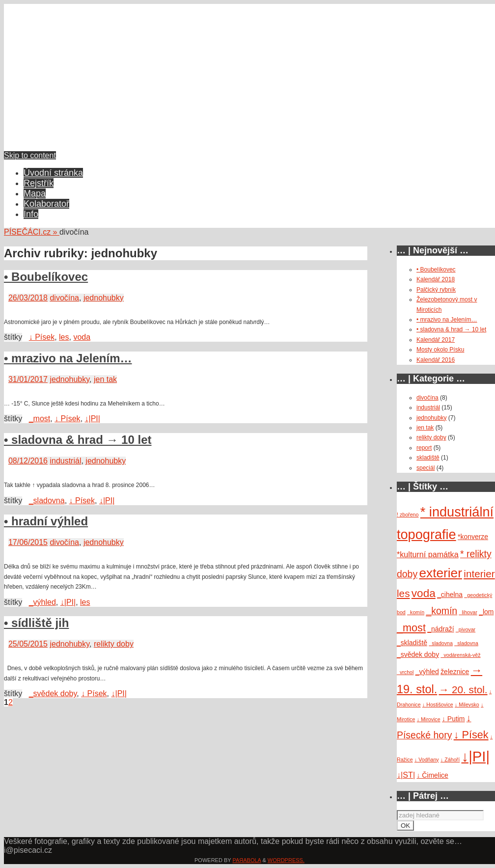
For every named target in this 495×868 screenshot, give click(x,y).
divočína (64, 298)
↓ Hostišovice (438, 705)
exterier (441, 573)
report (424, 448)
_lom (486, 612)
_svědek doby (53, 693)
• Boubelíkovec (46, 277)
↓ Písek (42, 337)
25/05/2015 (28, 644)
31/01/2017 (28, 379)
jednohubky (104, 298)
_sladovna (47, 501)
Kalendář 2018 (436, 279)
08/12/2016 (28, 461)
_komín (416, 612)
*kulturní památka (428, 554)
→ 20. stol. (463, 690)
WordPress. (286, 860)
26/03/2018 (28, 298)
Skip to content (30, 155)
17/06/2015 (28, 542)
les (64, 337)
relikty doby (114, 644)
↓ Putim (454, 719)
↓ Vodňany (427, 759)
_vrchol (405, 672)
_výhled (42, 602)
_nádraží (440, 629)
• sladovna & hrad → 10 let (78, 440)
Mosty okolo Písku (440, 350)
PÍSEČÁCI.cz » (32, 232)
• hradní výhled (46, 521)
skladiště (428, 458)
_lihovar (468, 612)
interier (479, 574)
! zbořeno (408, 515)
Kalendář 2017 (436, 340)
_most (40, 419)
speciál (426, 468)
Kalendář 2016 (436, 360)
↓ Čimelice (432, 775)
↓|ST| (406, 775)
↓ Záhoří (450, 759)
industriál (65, 461)
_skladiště (412, 643)
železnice (455, 672)
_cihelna (450, 595)
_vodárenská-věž (460, 655)
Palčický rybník (436, 290)
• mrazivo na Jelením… (68, 358)
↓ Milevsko (467, 705)
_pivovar (466, 629)
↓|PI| (93, 419)
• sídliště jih (36, 623)
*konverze (473, 537)
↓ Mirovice (429, 719)
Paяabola (247, 860)
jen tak (105, 379)
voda (82, 337)
